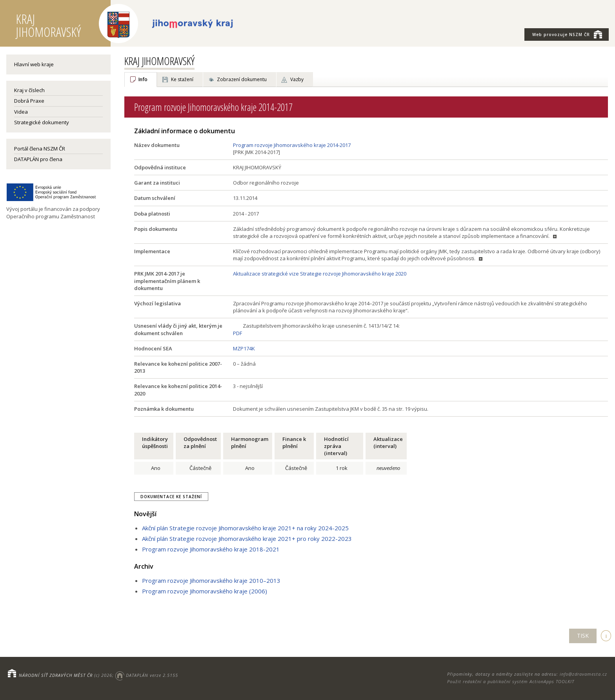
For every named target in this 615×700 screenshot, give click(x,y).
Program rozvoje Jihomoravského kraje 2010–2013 (211, 580)
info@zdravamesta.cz (583, 674)
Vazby (297, 79)
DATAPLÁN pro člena (38, 159)
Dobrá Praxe (29, 101)
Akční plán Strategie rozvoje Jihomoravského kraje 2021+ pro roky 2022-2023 (247, 539)
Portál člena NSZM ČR (40, 149)
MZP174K (244, 348)
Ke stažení (182, 79)
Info (143, 79)
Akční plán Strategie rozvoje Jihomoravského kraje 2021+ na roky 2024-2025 (245, 528)
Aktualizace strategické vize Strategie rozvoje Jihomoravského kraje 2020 (320, 274)
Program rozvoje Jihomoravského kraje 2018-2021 (211, 549)
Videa (21, 112)
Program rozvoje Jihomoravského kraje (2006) (205, 591)
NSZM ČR (567, 34)
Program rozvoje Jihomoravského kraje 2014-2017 (292, 145)
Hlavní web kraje (34, 64)
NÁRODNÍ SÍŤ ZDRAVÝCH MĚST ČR (56, 675)
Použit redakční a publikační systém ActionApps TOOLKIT (511, 681)
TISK (583, 636)
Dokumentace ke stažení (171, 497)
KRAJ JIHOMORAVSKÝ (159, 61)
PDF (237, 333)
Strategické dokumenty (42, 122)
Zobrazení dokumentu (242, 79)
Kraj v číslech (29, 90)
